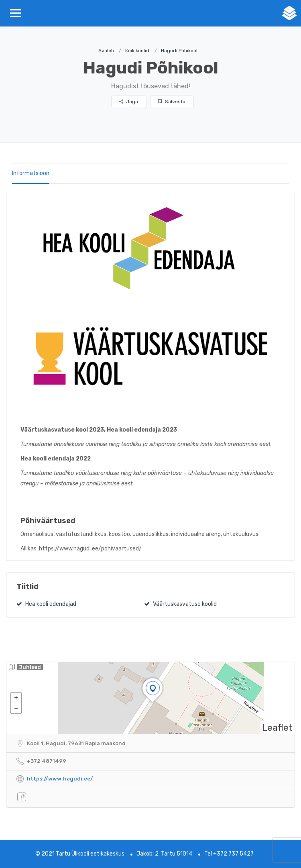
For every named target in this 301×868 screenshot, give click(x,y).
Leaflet (277, 727)
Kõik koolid (137, 51)
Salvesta (172, 102)
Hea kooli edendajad (46, 604)
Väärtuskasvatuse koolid (180, 604)
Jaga (129, 102)
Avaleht (107, 51)
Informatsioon (31, 173)
